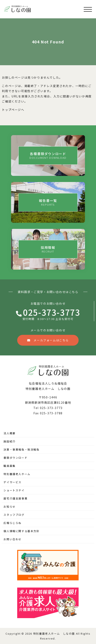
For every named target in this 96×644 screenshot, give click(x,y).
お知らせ (9, 507)
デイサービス (12, 482)
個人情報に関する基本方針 (21, 531)
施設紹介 (9, 441)
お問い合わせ (12, 539)
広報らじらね (12, 523)
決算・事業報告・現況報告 (21, 449)
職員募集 (9, 466)
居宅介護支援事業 (15, 498)
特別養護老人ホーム (17, 474)
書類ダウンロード (15, 458)
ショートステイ (14, 490)
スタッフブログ (14, 515)
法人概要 (9, 433)
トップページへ (13, 110)
